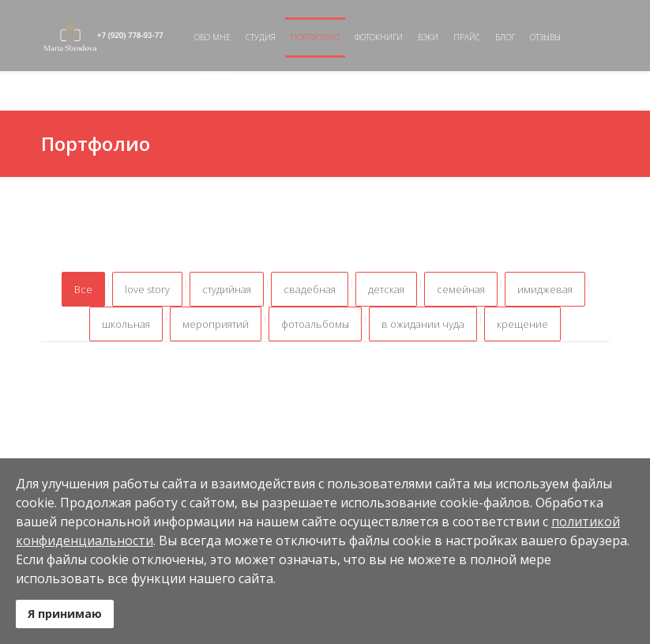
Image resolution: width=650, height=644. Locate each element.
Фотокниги (379, 37)
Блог (505, 37)
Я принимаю (65, 614)
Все (83, 289)
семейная (461, 289)
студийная (227, 289)
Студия (261, 37)
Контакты (214, 75)
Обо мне (212, 37)
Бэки (428, 37)
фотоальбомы (315, 324)
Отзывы (545, 37)
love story (147, 289)
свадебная (310, 289)
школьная (126, 324)
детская (386, 289)
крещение (522, 324)
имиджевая (545, 289)
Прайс (467, 37)
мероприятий (216, 324)
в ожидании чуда (423, 324)
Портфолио (315, 37)
